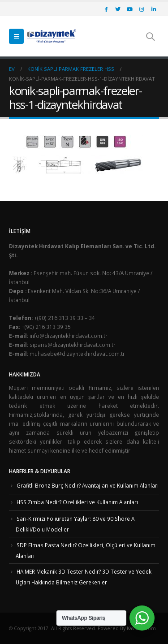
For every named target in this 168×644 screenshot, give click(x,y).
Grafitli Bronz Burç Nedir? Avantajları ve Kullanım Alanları (88, 485)
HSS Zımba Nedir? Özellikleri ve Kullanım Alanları (77, 502)
